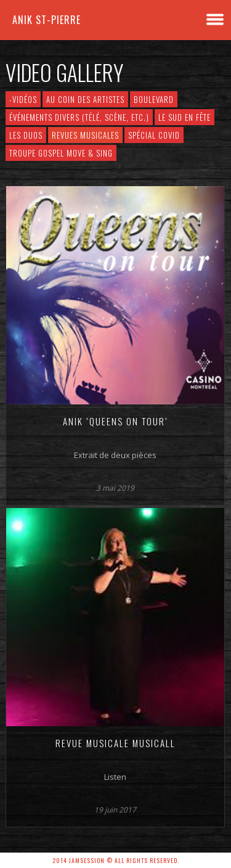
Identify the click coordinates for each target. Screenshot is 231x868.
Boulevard (154, 99)
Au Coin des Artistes (85, 99)
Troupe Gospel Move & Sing (61, 153)
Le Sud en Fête (184, 117)
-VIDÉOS (23, 99)
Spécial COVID (154, 135)
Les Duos (26, 135)
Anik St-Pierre (47, 20)
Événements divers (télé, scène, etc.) (79, 117)
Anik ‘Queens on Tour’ (115, 421)
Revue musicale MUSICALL (115, 743)
